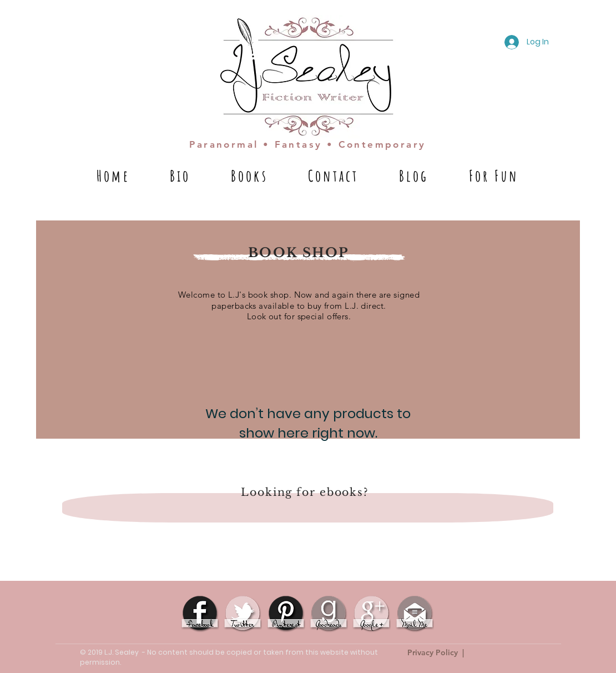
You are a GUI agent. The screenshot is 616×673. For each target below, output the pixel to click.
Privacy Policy (433, 652)
